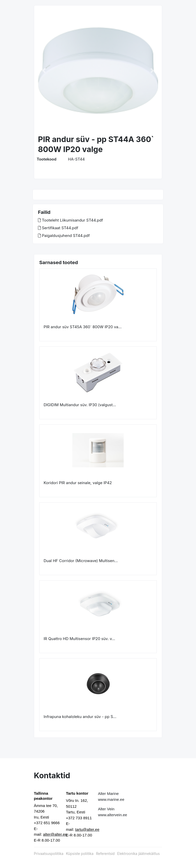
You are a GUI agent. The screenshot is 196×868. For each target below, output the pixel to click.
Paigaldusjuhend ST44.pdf (64, 236)
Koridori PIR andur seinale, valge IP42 (78, 483)
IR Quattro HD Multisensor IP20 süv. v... (79, 639)
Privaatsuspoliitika (49, 854)
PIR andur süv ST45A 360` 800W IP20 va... (83, 327)
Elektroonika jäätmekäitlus (139, 854)
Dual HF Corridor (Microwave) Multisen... (81, 561)
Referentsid (105, 854)
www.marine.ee (111, 799)
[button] (44, 71)
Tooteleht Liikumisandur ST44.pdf (71, 220)
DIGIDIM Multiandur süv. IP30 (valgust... (80, 405)
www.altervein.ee (112, 815)
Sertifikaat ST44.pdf (58, 228)
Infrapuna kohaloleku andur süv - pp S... (80, 717)
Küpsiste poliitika (80, 854)
